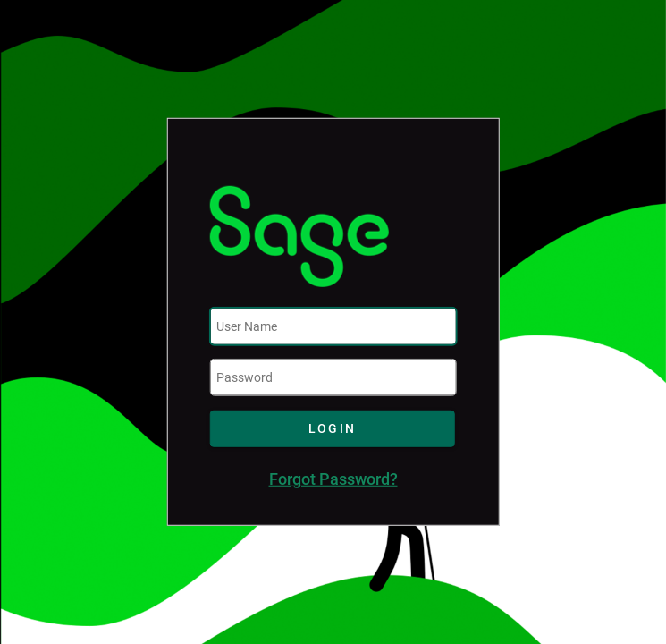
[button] (332, 429)
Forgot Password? (333, 479)
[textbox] (333, 326)
